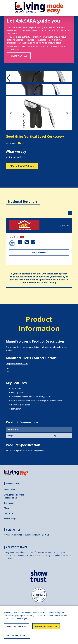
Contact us (9, 513)
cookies (14, 612)
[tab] (23, 199)
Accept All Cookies (17, 636)
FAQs (6, 508)
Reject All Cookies (17, 626)
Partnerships (10, 518)
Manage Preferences (46, 626)
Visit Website (39, 253)
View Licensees (19, 56)
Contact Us (44, 535)
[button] (11, 113)
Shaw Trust (9, 490)
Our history (9, 503)
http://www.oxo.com (17, 364)
